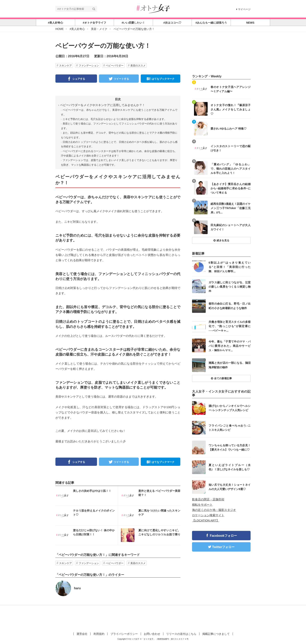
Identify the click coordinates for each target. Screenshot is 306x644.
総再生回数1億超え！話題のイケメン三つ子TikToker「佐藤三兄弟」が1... (231, 208)
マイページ (243, 9)
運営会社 (82, 634)
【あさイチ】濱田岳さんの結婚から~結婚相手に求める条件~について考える (231, 188)
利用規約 (99, 634)
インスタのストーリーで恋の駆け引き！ (231, 148)
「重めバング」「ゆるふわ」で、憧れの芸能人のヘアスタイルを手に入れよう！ (231, 169)
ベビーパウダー (115, 66)
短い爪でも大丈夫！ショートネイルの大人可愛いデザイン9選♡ (230, 487)
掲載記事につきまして (216, 634)
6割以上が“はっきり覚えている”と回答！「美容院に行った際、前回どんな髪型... (230, 267)
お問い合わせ (152, 634)
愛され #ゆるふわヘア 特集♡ (229, 129)
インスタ (87, 496)
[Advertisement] (153, 618)
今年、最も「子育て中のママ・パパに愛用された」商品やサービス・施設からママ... (230, 346)
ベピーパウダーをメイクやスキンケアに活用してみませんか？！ (103, 105)
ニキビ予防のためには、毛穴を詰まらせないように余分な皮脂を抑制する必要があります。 (115, 119)
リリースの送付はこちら (181, 634)
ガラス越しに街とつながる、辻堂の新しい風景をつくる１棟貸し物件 (230, 287)
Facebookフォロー (223, 536)
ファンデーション (89, 66)
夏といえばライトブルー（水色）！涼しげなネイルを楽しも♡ (230, 467)
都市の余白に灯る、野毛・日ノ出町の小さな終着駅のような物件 (230, 306)
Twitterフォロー (223, 547)
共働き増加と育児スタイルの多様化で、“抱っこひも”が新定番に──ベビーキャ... (230, 326)
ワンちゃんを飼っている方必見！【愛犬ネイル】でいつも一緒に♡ (230, 447)
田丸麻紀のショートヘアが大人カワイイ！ (231, 227)
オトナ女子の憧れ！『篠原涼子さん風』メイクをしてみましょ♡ (231, 109)
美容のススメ (138, 66)
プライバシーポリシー (124, 634)
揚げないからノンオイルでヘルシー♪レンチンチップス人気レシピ (230, 408)
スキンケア (65, 66)
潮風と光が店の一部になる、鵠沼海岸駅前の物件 (230, 365)
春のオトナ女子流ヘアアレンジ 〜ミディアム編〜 (231, 89)
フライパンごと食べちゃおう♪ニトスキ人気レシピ (230, 428)
